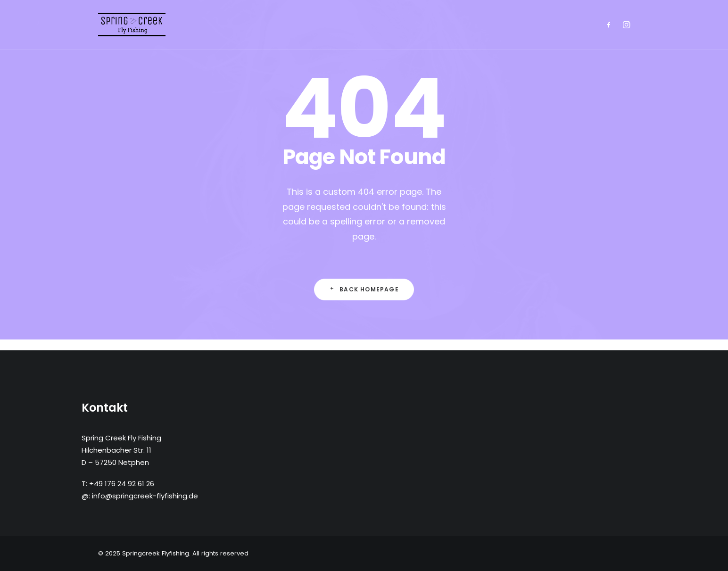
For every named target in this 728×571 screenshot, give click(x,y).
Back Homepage (364, 289)
